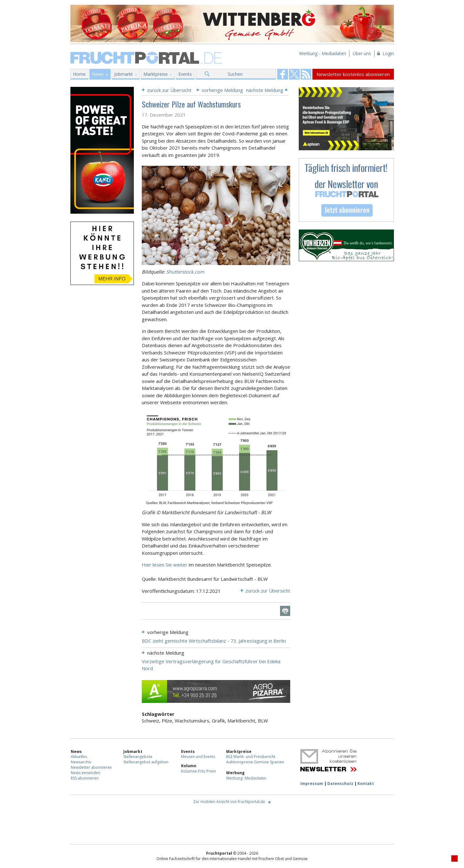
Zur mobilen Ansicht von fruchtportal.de (229, 802)
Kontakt (366, 784)
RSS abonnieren (85, 778)
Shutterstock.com (185, 272)
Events (185, 74)
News (98, 74)
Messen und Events (198, 757)
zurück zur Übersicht (169, 90)
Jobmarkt (124, 74)
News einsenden (85, 773)
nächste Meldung (265, 90)
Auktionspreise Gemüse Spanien (255, 762)
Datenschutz (340, 784)
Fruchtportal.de (147, 57)
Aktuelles (79, 757)
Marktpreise (156, 74)
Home (79, 74)
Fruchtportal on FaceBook (283, 74)
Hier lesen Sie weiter (165, 565)
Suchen (235, 74)
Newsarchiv (81, 762)
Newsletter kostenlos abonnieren (353, 74)
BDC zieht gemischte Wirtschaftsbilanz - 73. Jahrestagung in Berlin (214, 641)
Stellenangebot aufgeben (146, 762)
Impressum (312, 784)
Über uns (362, 53)
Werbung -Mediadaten (246, 778)
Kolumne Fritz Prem (199, 771)
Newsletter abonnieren (91, 767)
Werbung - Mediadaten (323, 53)
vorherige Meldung (222, 90)
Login (388, 53)
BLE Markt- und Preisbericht (251, 757)
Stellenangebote (138, 757)
